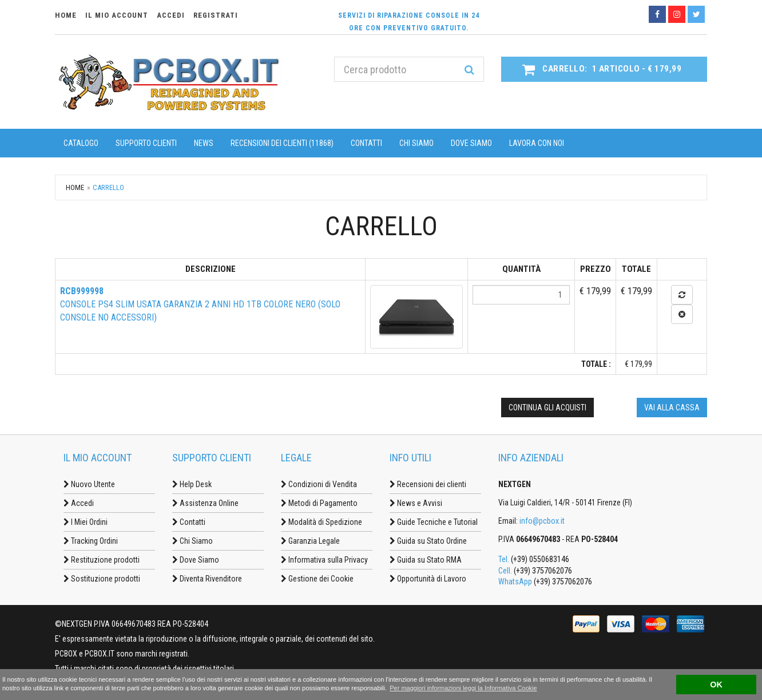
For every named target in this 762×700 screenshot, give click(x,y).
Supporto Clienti (146, 143)
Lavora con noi (537, 143)
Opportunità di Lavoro (428, 579)
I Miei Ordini (86, 522)
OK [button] (716, 685)
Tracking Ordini (91, 541)
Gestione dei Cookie (317, 579)
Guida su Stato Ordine (428, 541)
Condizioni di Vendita (319, 484)
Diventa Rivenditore (207, 579)
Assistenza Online (205, 503)
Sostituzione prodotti (102, 579)
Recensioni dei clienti (428, 484)
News (204, 143)
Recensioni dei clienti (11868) (282, 143)
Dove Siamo (471, 143)
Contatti (366, 143)
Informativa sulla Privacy (324, 560)
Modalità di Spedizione (322, 522)
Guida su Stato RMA (426, 560)
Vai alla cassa (672, 408)
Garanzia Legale (310, 541)
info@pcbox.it (542, 521)
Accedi (79, 503)
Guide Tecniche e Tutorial (434, 522)
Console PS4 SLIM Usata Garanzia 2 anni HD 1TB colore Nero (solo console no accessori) (200, 304)
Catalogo (81, 143)
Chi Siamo (416, 143)
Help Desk (192, 484)
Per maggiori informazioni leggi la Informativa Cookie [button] (463, 688)
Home (75, 187)
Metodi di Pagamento (319, 503)
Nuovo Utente (89, 484)
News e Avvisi (416, 503)
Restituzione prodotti (102, 560)
